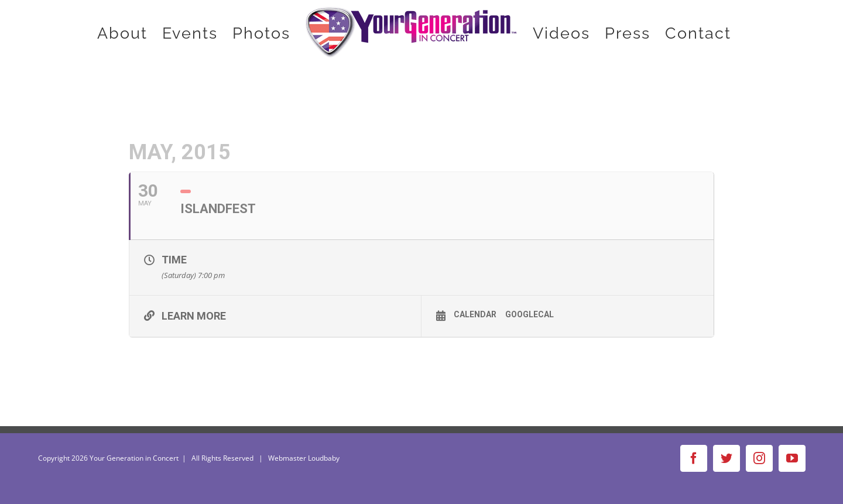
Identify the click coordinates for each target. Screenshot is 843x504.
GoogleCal (530, 314)
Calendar (475, 314)
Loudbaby (324, 458)
